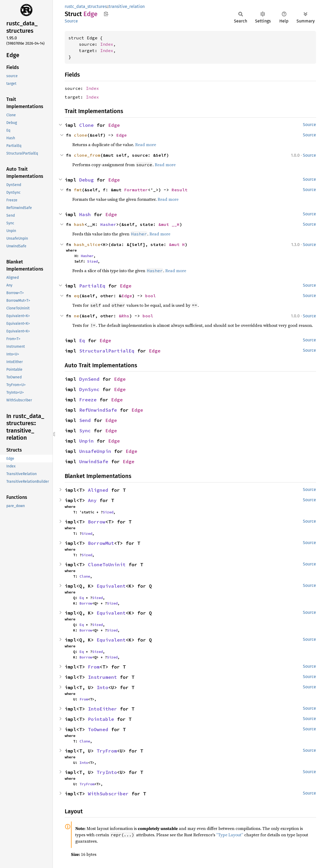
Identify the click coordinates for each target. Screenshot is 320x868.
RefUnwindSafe (98, 410)
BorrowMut (101, 543)
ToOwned (98, 729)
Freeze (88, 400)
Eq (82, 340)
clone (81, 135)
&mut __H (169, 224)
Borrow (97, 522)
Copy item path (106, 14)
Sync (85, 431)
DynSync (89, 389)
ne (77, 316)
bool (150, 296)
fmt (78, 190)
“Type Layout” (230, 835)
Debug (86, 180)
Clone (86, 125)
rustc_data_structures (86, 6)
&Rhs (124, 316)
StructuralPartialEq (107, 351)
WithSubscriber (108, 794)
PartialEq (92, 286)
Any (92, 500)
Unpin (86, 441)
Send (85, 420)
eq (77, 296)
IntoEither (102, 709)
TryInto (107, 772)
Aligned (98, 490)
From (94, 667)
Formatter (136, 190)
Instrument (102, 677)
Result (180, 190)
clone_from (87, 155)
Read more (146, 145)
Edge (114, 125)
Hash (85, 214)
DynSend (89, 379)
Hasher (108, 224)
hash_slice (87, 244)
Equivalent (111, 586)
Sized (92, 261)
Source (71, 21)
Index (107, 44)
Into (102, 687)
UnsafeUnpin (95, 451)
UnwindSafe (94, 461)
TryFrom (107, 751)
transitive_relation (127, 6)
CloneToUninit (107, 565)
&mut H (177, 244)
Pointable (101, 719)
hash (79, 224)
